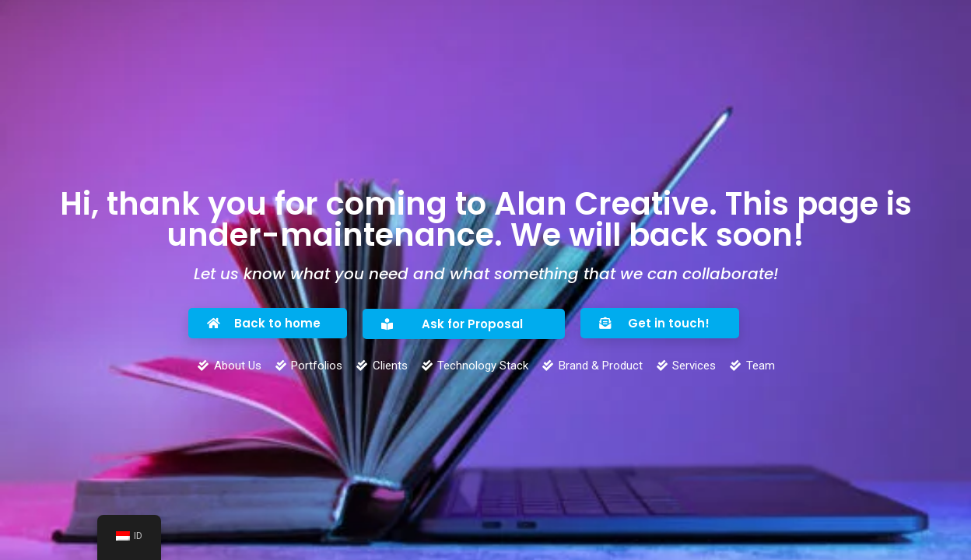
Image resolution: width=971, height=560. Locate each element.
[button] (268, 323)
